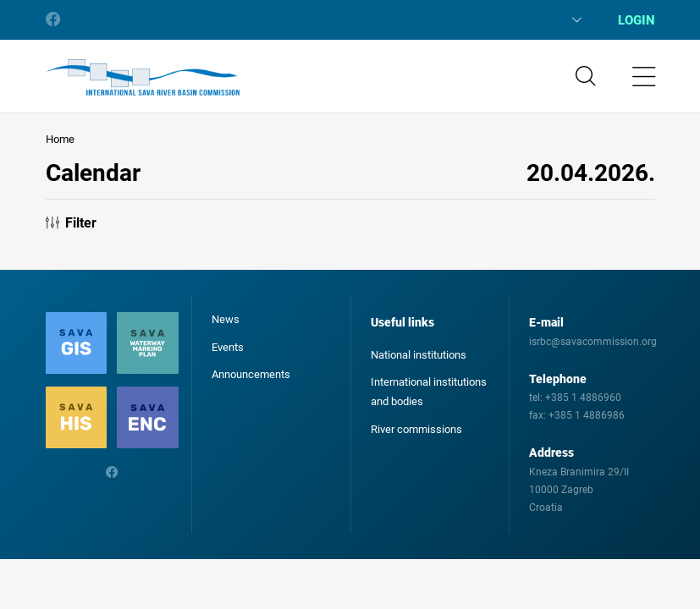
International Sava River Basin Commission (143, 78)
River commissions (416, 429)
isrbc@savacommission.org (593, 342)
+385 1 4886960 (583, 398)
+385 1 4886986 (587, 415)
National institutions (419, 355)
